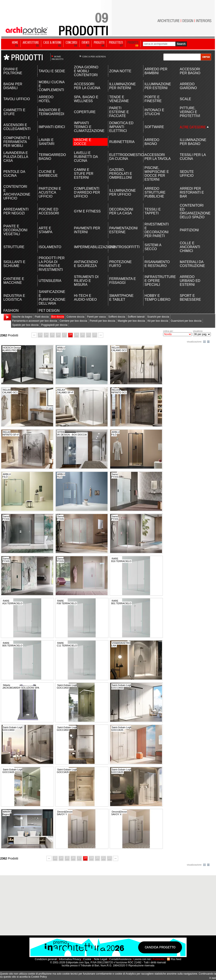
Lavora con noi (142, 959)
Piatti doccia (42, 317)
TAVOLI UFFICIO (17, 99)
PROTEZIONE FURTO (121, 264)
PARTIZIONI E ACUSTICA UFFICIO (50, 192)
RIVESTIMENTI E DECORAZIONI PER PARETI (157, 230)
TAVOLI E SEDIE (52, 71)
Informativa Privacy (70, 959)
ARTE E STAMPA (45, 230)
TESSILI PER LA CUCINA (193, 157)
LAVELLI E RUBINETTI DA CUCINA (86, 157)
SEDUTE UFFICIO (187, 174)
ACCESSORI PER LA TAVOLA (158, 157)
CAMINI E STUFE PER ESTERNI (84, 174)
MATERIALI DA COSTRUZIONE (192, 264)
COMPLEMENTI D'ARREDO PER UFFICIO (87, 192)
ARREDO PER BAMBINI (156, 71)
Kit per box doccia (158, 321)
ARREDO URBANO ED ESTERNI (190, 281)
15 (52, 334)
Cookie (87, 959)
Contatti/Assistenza (120, 959)
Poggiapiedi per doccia (54, 325)
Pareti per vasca (96, 317)
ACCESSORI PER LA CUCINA (87, 86)
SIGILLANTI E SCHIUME (14, 264)
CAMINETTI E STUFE (14, 112)
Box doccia (58, 317)
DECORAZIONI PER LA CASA (121, 211)
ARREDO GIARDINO (188, 86)
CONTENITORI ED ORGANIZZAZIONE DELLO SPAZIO (193, 211)
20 (82, 334)
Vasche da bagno (22, 317)
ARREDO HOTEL (46, 99)
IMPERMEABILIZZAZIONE (87, 247)
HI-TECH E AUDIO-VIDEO (85, 298)
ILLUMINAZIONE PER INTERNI (123, 86)
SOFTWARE (154, 127)
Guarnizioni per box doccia (186, 321)
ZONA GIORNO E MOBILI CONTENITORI (86, 71)
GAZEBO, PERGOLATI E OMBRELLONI (121, 174)
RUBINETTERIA (122, 142)
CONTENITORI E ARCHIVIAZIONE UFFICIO (17, 192)
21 (88, 334)
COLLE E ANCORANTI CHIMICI (190, 247)
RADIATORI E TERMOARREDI (51, 112)
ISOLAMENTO (50, 247)
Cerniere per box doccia (73, 321)
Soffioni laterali (136, 317)
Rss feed (176, 959)
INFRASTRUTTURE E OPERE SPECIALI (158, 281)
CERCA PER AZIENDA (94, 56)
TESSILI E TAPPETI (153, 211)
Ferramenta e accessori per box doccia (34, 321)
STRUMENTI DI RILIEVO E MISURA (86, 281)
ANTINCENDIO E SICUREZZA (86, 264)
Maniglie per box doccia (131, 321)
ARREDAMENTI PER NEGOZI (16, 211)
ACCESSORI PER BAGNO (190, 71)
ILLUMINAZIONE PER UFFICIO (123, 192)
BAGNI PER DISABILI (13, 86)
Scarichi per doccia (158, 317)
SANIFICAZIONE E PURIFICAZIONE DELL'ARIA (52, 298)
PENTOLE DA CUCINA (14, 174)
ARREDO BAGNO (152, 142)
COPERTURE (85, 112)
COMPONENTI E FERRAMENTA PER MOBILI (17, 142)
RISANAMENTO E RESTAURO (157, 264)
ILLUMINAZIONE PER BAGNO (193, 142)
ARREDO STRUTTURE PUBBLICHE (155, 192)
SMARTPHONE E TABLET (121, 298)
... (34, 334)
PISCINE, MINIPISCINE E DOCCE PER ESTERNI (157, 174)
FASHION (11, 311)
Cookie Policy (39, 977)
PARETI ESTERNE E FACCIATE (119, 112)
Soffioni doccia (117, 317)
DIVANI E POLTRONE (13, 71)
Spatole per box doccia (25, 325)
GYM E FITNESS (87, 211)
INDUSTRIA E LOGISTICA (14, 298)
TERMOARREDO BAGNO (52, 157)
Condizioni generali (46, 959)
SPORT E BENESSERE (190, 298)
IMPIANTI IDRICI (52, 127)
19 (76, 334)
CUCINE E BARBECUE (48, 174)
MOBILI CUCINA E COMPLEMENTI (52, 86)
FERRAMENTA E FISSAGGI (123, 281)
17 (64, 334)
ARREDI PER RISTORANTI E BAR (192, 192)
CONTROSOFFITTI (123, 247)
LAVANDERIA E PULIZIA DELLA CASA (16, 157)
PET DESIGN (49, 311)
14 (46, 334)
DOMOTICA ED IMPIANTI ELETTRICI (121, 127)
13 (40, 334)
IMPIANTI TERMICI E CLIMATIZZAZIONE (87, 127)
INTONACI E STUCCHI (154, 112)
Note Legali (101, 959)
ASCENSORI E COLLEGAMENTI (17, 127)
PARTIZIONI (189, 230)
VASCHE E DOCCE (83, 142)
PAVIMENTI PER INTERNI (87, 230)
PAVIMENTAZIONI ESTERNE (123, 230)
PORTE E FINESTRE (153, 99)
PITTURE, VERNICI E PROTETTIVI (190, 112)
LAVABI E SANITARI (47, 142)
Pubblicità (158, 959)
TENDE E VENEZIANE (119, 99)
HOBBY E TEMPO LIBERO (157, 298)
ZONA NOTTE (120, 71)
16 (58, 334)
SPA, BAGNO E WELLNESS (86, 99)
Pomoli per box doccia (102, 321)
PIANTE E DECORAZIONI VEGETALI (15, 230)
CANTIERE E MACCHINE (14, 281)
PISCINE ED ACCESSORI (49, 211)
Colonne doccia (75, 317)
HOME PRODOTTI (57, 58)
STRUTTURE (14, 247)
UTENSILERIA (50, 281)
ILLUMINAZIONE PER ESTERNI (158, 86)
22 (94, 334)
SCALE (185, 99)
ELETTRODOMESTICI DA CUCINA (123, 157)
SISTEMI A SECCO (153, 247)
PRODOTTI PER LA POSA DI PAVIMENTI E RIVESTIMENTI (52, 264)
